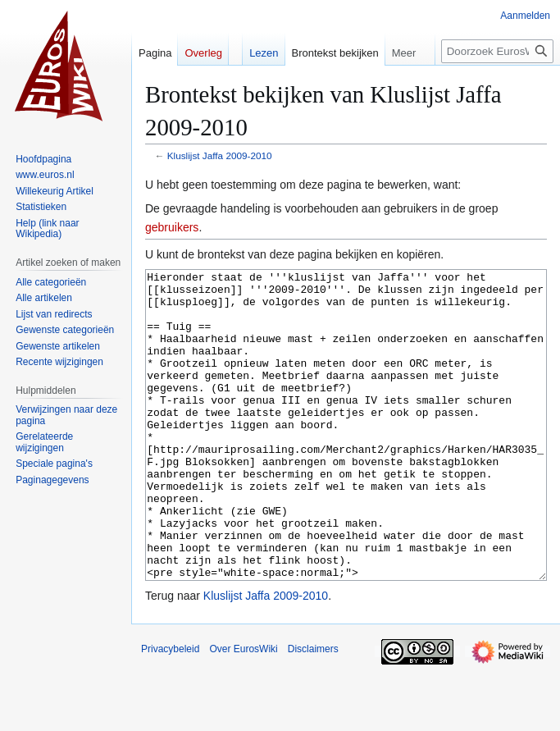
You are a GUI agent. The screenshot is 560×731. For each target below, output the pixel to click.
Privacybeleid (170, 710)
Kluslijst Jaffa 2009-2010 (220, 155)
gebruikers (172, 227)
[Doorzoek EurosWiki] (497, 51)
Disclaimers (313, 710)
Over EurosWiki (243, 710)
